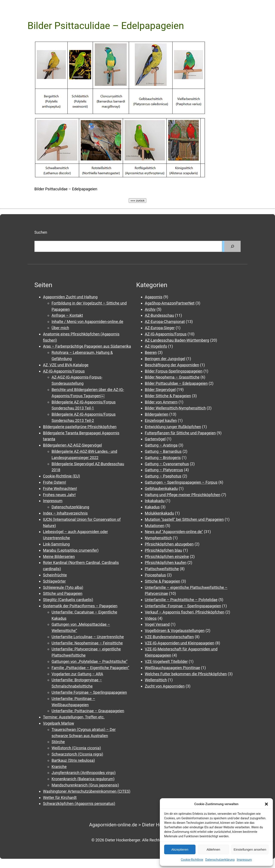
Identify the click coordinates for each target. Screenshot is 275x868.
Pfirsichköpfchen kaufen (166, 563)
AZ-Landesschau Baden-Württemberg (177, 340)
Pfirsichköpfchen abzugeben (169, 544)
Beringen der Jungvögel (165, 359)
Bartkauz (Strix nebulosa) (73, 760)
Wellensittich (156, 680)
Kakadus (152, 507)
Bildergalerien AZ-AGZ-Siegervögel (72, 445)
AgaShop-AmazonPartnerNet (170, 303)
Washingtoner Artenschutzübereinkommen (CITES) (87, 791)
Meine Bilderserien (59, 557)
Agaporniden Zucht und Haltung (70, 297)
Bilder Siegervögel (160, 390)
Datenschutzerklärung (220, 860)
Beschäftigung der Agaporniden (172, 365)
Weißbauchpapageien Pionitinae (172, 668)
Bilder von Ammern (161, 402)
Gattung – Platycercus (164, 470)
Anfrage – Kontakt (67, 315)
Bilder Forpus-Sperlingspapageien (174, 371)
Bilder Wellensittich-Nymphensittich (175, 408)
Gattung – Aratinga (161, 445)
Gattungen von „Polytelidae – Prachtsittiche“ (89, 661)
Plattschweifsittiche (162, 569)
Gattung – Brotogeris (163, 458)
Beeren (151, 352)
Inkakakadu (155, 501)
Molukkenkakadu (159, 513)
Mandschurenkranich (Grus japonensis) (85, 785)
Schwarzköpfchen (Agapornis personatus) (79, 804)
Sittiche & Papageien (163, 581)
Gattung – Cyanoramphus (167, 464)
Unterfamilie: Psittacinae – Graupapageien (88, 711)
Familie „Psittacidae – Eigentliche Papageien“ (90, 668)
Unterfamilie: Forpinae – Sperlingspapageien (183, 606)
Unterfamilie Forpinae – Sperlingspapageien (89, 692)
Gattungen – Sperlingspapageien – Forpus (181, 482)
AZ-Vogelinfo (156, 346)
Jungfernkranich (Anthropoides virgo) (84, 773)
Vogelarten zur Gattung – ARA (77, 674)
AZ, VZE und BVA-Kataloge (66, 365)
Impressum (244, 860)
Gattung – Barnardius (163, 451)
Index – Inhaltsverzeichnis (65, 513)
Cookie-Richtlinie (192, 860)
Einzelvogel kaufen (161, 420)
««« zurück (137, 201)
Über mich (60, 328)
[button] (266, 804)
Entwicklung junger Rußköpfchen (173, 427)
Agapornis (154, 297)
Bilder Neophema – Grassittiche (172, 377)
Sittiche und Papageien (63, 593)
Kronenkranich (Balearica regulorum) (83, 779)
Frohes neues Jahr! (59, 495)
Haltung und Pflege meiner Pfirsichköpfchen (183, 495)
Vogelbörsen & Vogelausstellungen (175, 631)
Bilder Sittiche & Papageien (168, 396)
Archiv (150, 309)
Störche (58, 742)
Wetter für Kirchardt (60, 798)
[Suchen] (232, 246)
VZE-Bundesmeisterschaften (169, 637)
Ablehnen (213, 849)
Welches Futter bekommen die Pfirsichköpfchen (186, 674)
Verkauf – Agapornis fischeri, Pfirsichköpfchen (185, 612)
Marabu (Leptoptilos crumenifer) (71, 550)
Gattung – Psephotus (163, 476)
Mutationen (155, 526)
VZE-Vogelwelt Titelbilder (166, 661)
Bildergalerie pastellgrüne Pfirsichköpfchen (80, 427)
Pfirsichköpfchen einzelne (167, 557)
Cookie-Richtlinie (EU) (61, 476)
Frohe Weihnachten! (60, 489)
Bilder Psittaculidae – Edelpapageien (176, 383)
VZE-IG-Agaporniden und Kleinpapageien (180, 643)
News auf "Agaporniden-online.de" (174, 532)
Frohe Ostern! (55, 482)
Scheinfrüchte (55, 575)
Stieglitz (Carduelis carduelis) (68, 600)
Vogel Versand (157, 624)
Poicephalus (155, 575)
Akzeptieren (180, 849)
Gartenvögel (155, 439)
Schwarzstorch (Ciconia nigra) (77, 754)
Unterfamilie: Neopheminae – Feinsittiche (87, 643)
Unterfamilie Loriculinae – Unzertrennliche (88, 637)
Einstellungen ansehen (250, 849)
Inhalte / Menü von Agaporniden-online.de (87, 322)
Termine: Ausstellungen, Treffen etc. (74, 717)
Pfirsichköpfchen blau (163, 550)
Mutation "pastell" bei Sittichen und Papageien (184, 519)
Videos (151, 618)
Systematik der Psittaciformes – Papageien (80, 606)
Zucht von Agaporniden (165, 686)
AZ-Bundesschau (159, 315)
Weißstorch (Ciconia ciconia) (76, 748)
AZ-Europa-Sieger (160, 328)
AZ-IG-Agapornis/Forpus (64, 371)
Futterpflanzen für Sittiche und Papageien (180, 433)
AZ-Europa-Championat (165, 322)
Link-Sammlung (56, 544)
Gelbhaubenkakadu (161, 489)
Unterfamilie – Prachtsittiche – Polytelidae (181, 600)
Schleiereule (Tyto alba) (63, 587)
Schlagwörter (54, 581)
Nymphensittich (158, 538)
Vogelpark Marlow (59, 723)
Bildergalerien (157, 414)
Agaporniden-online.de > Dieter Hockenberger (138, 825)
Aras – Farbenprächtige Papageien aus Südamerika (87, 346)
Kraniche (59, 767)
